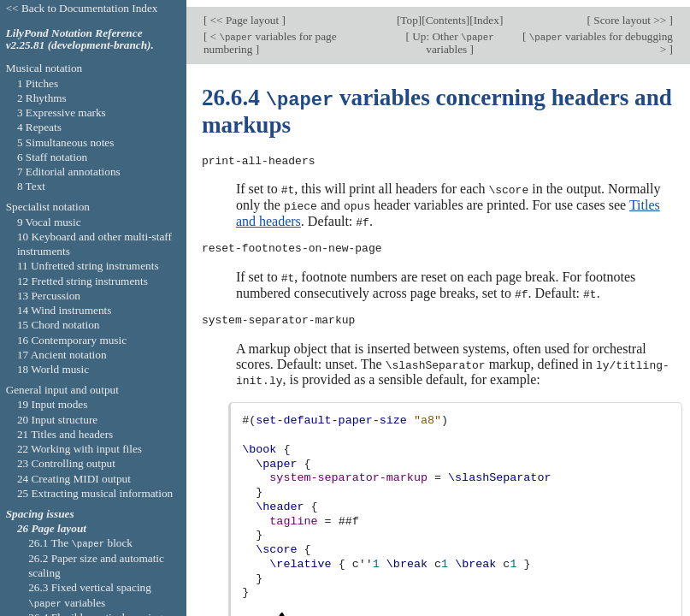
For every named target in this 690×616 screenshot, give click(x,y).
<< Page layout (244, 13)
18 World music (53, 369)
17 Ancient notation (62, 355)
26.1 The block (80, 543)
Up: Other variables (452, 36)
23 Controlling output (66, 463)
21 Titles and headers (65, 434)
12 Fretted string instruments (83, 281)
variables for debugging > (600, 36)
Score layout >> (630, 13)
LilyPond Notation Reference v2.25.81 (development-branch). (80, 39)
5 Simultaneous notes (66, 142)
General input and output (62, 390)
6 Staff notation (52, 157)
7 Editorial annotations (69, 172)
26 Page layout (52, 528)
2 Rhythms (42, 98)
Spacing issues (40, 514)
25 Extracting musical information (95, 493)
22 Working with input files (80, 449)
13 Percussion (49, 296)
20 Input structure (57, 420)
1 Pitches (38, 83)
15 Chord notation (59, 325)
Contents (446, 13)
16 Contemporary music (72, 340)
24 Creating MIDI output (74, 479)
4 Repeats (39, 127)
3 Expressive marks (62, 113)
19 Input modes (53, 404)
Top (409, 13)
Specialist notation (48, 207)
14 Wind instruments (65, 310)
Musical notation (44, 68)
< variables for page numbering (270, 36)
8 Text (31, 186)
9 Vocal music (49, 222)
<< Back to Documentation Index (82, 8)
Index (487, 13)
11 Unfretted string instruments (88, 266)
